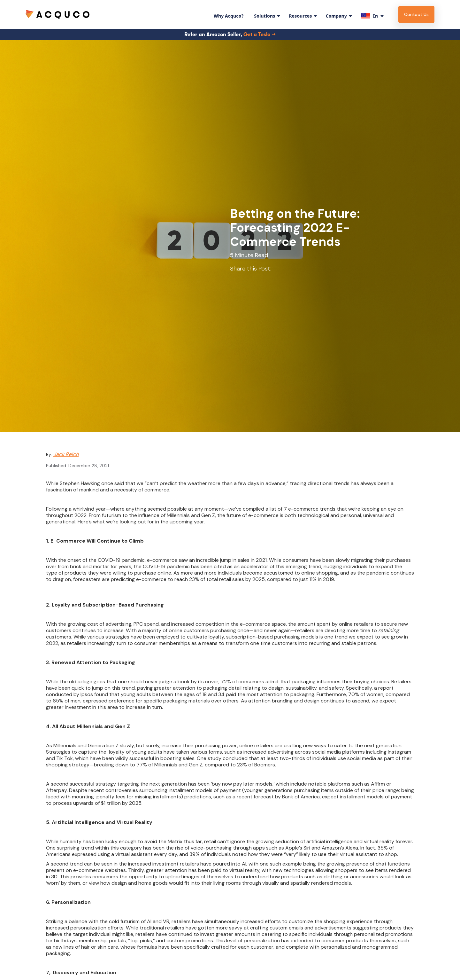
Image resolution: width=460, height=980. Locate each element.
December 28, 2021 (89, 466)
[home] (57, 14)
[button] (227, 14)
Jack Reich (66, 454)
